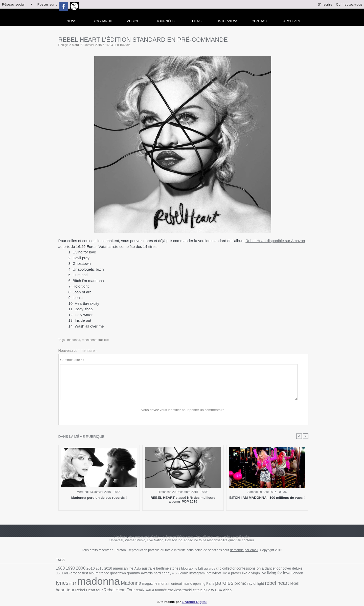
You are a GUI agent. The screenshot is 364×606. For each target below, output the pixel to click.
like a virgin (230, 574)
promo (213, 584)
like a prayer (211, 574)
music (162, 585)
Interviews (228, 21)
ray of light (228, 585)
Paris (184, 585)
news (71, 21)
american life (121, 568)
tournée (128, 590)
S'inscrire (325, 5)
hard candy (144, 574)
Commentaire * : (72, 360)
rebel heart (89, 340)
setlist (117, 590)
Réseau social (13, 5)
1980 (60, 568)
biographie (185, 568)
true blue (169, 590)
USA (184, 590)
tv (178, 590)
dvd (297, 568)
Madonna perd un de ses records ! (99, 498)
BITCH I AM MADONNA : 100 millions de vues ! (267, 498)
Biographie (103, 21)
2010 (89, 568)
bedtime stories (164, 568)
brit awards (202, 568)
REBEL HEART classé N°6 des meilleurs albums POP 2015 (183, 500)
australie (145, 568)
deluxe (289, 568)
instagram (178, 574)
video (192, 590)
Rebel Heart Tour (88, 590)
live (242, 574)
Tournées (166, 21)
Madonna (108, 584)
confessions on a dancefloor (252, 568)
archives (292, 21)
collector (223, 568)
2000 (80, 568)
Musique (134, 21)
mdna (138, 585)
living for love (257, 574)
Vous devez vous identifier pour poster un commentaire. (183, 410)
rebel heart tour (275, 584)
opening (174, 585)
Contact (260, 21)
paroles (198, 584)
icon (157, 574)
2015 (98, 568)
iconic (165, 574)
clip (213, 568)
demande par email (244, 550)
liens (197, 21)
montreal (150, 585)
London (275, 574)
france (88, 574)
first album (75, 574)
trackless (141, 590)
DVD (305, 568)
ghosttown (101, 574)
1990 (70, 568)
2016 (106, 568)
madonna (74, 340)
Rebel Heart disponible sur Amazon (275, 241)
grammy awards (122, 574)
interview (193, 574)
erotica (61, 574)
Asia (135, 568)
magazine (126, 585)
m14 (298, 574)
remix (108, 590)
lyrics (287, 574)
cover (279, 568)
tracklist (103, 340)
